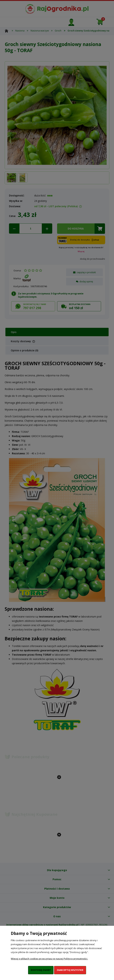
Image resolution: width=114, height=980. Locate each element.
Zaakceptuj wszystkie (70, 970)
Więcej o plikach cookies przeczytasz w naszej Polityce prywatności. (49, 959)
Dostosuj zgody (41, 970)
